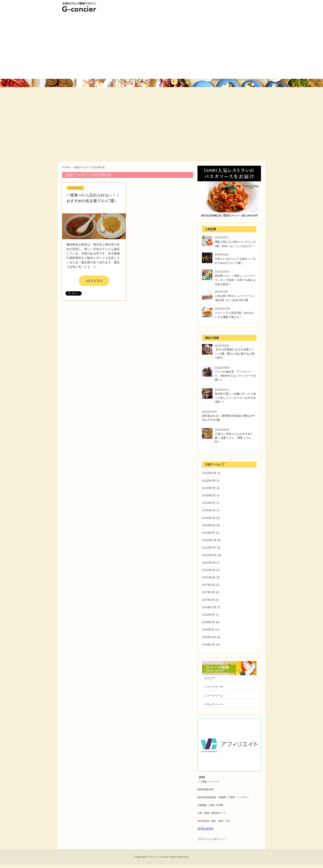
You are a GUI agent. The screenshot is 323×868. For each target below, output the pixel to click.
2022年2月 (209, 577)
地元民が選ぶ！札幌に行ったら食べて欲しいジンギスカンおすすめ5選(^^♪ (235, 398)
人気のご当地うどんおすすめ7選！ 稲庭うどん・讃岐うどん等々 (233, 438)
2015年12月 (209, 637)
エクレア (210, 678)
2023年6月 (209, 495)
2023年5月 (209, 503)
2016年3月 (208, 615)
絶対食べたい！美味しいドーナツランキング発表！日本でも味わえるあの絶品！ (235, 280)
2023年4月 (209, 510)
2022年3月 (209, 570)
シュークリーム (214, 695)
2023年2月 (209, 525)
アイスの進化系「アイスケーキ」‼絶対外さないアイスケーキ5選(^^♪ (235, 376)
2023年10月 (209, 473)
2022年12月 (209, 540)
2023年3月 (209, 518)
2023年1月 (208, 533)
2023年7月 (209, 488)
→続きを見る (94, 281)
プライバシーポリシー (211, 839)
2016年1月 (208, 629)
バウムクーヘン (214, 704)
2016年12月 (209, 607)
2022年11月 (209, 547)
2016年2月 (208, 622)
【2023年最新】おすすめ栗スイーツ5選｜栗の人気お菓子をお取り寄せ (235, 353)
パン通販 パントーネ (208, 782)
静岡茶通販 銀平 (206, 789)
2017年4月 (209, 585)
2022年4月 (209, 562)
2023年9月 (209, 481)
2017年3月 (208, 592)
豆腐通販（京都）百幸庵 (210, 805)
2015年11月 (209, 644)
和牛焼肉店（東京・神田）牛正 (214, 821)
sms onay (205, 828)
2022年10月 (209, 555)
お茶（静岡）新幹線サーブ (211, 813)
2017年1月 (208, 600)
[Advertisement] (161, 47)
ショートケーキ (214, 687)
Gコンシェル (157, 857)
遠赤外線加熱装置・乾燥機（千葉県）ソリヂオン (223, 797)
